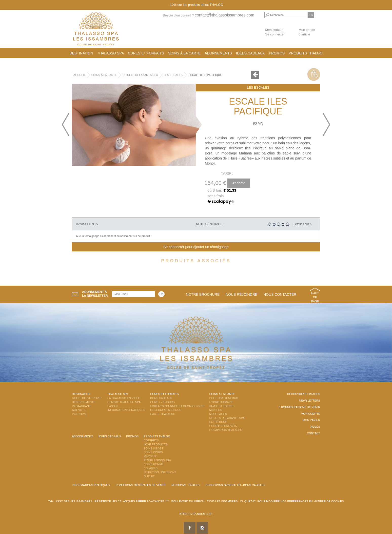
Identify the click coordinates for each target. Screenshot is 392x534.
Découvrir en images (304, 394)
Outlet (149, 476)
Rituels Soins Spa (157, 460)
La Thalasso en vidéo (124, 398)
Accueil (80, 75)
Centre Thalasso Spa (124, 402)
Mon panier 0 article (307, 32)
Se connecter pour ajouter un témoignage (196, 247)
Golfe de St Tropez (87, 398)
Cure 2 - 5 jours (162, 402)
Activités (79, 410)
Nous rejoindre (241, 294)
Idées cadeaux (250, 53)
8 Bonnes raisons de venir (299, 407)
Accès (315, 427)
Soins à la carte (184, 53)
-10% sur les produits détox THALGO (196, 5)
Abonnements (218, 53)
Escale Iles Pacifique (205, 75)
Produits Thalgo (306, 53)
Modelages (218, 414)
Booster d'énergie (224, 398)
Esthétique (218, 422)
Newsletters (310, 401)
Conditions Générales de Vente (140, 485)
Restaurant (81, 406)
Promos (277, 53)
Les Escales (173, 75)
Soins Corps (153, 452)
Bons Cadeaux (161, 398)
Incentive (79, 414)
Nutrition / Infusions (160, 472)
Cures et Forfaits (146, 53)
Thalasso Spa (111, 53)
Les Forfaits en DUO (166, 410)
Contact (313, 433)
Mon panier (311, 420)
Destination (81, 53)
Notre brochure (203, 294)
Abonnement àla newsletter (95, 294)
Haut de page (315, 297)
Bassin (112, 406)
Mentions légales (185, 485)
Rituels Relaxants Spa (140, 75)
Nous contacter (280, 294)
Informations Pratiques (126, 410)
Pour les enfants (223, 426)
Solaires (151, 468)
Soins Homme (154, 464)
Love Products (155, 444)
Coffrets (151, 440)
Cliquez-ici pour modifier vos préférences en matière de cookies (292, 501)
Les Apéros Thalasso (226, 430)
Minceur (216, 410)
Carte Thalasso (163, 414)
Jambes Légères (222, 406)
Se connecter (275, 34)
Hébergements (84, 402)
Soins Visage (153, 448)
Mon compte (274, 30)
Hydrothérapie (221, 402)
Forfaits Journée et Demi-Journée (177, 406)
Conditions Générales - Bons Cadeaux (235, 485)
